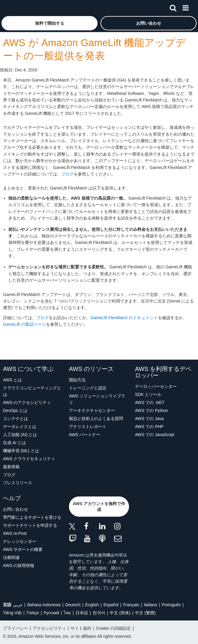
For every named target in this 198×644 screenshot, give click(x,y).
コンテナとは (15, 419)
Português (171, 605)
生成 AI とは (14, 443)
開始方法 (77, 380)
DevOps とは (15, 410)
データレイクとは (20, 427)
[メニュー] (186, 7)
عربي (18, 605)
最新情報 (11, 467)
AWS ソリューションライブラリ (97, 399)
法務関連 (11, 557)
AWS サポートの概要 (23, 549)
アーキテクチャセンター (92, 410)
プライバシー (15, 628)
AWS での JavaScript (155, 435)
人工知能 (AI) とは (20, 435)
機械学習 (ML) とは (21, 451)
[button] (49, 23)
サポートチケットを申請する (30, 525)
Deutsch (73, 605)
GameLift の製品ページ (25, 324)
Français (131, 605)
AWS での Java (149, 419)
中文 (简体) (120, 613)
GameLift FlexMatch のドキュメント (124, 318)
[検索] (173, 7)
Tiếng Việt (12, 613)
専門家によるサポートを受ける (32, 517)
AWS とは (12, 380)
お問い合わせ (15, 509)
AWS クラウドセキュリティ (29, 459)
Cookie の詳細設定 (113, 628)
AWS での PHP (149, 427)
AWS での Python (151, 410)
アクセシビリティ (49, 628)
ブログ (67, 174)
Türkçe (33, 613)
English (92, 605)
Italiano (151, 605)
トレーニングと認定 (88, 388)
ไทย (67, 613)
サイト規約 (81, 628)
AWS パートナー (85, 435)
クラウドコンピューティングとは (32, 391)
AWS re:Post (15, 533)
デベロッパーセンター (156, 386)
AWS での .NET (150, 402)
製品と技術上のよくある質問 (96, 419)
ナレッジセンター (20, 541)
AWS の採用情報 (19, 565)
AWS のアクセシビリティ (27, 402)
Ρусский (51, 613)
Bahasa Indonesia (44, 605)
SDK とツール (148, 394)
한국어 (99, 613)
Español (111, 605)
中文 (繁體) (145, 613)
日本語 (82, 613)
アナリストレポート (88, 427)
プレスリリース (18, 483)
